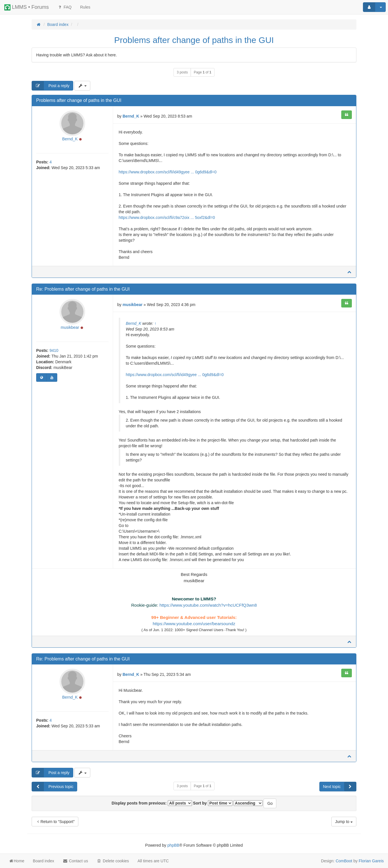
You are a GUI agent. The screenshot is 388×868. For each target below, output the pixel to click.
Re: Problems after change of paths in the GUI (83, 289)
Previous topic (53, 787)
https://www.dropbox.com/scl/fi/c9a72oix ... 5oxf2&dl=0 (167, 217)
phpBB (173, 845)
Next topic (340, 787)
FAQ (64, 7)
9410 (54, 350)
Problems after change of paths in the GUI (194, 40)
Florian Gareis (371, 861)
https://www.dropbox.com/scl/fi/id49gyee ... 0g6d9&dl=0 (168, 172)
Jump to (344, 822)
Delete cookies (113, 861)
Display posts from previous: (152, 803)
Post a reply (51, 86)
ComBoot (344, 861)
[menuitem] (85, 7)
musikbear (70, 327)
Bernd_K (70, 139)
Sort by (213, 803)
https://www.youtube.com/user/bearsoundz (194, 624)
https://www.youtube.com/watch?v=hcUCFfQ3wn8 (208, 605)
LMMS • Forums (26, 7)
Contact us (75, 861)
